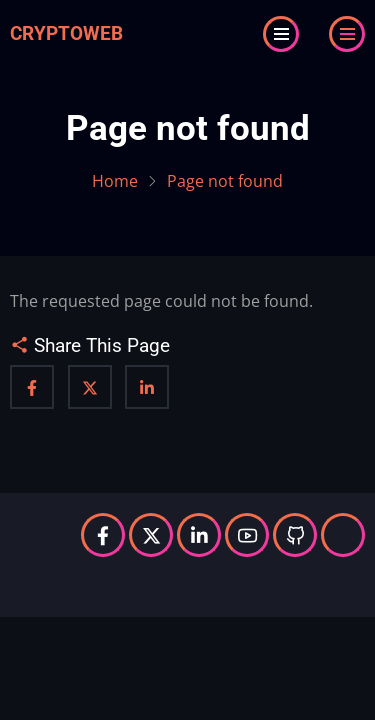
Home (115, 181)
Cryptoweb (66, 33)
